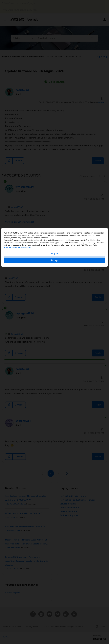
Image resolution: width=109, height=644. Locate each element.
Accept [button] (54, 335)
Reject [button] (54, 328)
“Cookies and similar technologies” (18, 322)
